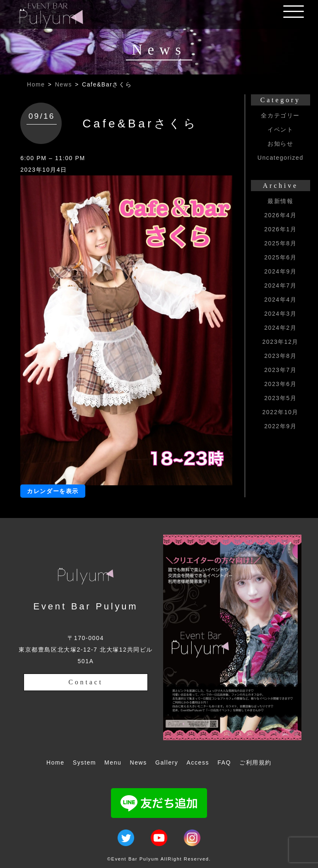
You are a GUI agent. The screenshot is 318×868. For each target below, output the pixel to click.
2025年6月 (280, 257)
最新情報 (280, 201)
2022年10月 (280, 412)
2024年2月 (280, 328)
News (64, 84)
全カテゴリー (280, 115)
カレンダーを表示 (53, 491)
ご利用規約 (255, 762)
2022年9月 (280, 426)
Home (36, 84)
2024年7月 (280, 285)
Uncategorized (281, 158)
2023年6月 (280, 384)
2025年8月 (280, 243)
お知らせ (280, 144)
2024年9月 (280, 271)
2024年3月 (280, 314)
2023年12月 (280, 342)
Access (198, 762)
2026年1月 (280, 229)
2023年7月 (280, 370)
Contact (86, 682)
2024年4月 (280, 300)
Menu (113, 762)
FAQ (224, 762)
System (84, 762)
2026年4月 (280, 215)
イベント (280, 129)
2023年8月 (280, 356)
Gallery (167, 762)
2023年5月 (280, 398)
